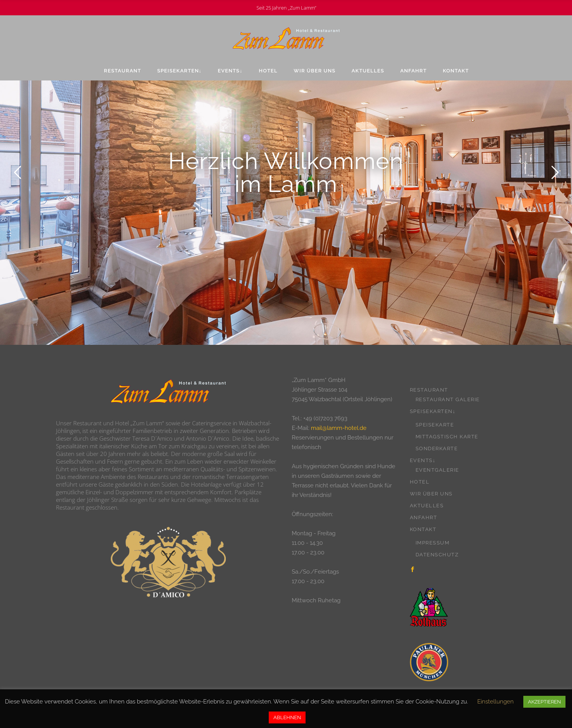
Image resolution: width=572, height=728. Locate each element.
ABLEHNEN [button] (287, 717)
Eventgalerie (437, 470)
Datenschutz (437, 555)
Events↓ (423, 460)
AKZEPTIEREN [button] (544, 702)
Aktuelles (427, 506)
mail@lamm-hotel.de (339, 428)
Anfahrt (424, 517)
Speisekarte (435, 425)
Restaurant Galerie (448, 399)
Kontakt (423, 529)
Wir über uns (431, 494)
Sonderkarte (437, 448)
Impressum (433, 543)
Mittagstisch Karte (447, 437)
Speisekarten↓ (433, 411)
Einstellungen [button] (496, 702)
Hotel (420, 482)
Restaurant (429, 390)
